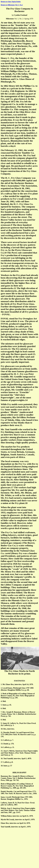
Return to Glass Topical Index (11, 2)
